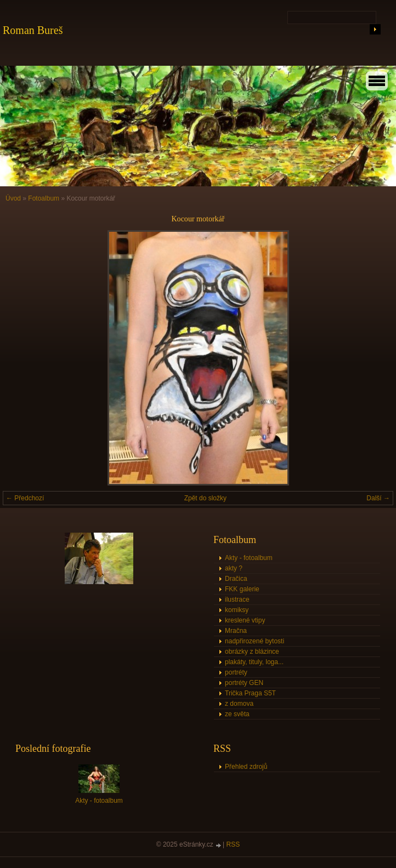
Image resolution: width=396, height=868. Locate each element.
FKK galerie (242, 589)
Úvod (13, 198)
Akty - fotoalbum (249, 558)
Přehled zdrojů (246, 767)
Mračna (236, 631)
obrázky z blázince (252, 652)
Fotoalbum (44, 198)
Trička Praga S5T (250, 693)
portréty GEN (244, 683)
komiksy (237, 610)
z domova (239, 704)
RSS (233, 844)
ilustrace (237, 599)
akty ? (234, 568)
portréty (236, 672)
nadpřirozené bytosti (254, 641)
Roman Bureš (33, 30)
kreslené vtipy (245, 620)
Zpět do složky (205, 498)
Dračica (236, 579)
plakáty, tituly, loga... (254, 662)
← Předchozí (25, 498)
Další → (378, 498)
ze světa (237, 714)
